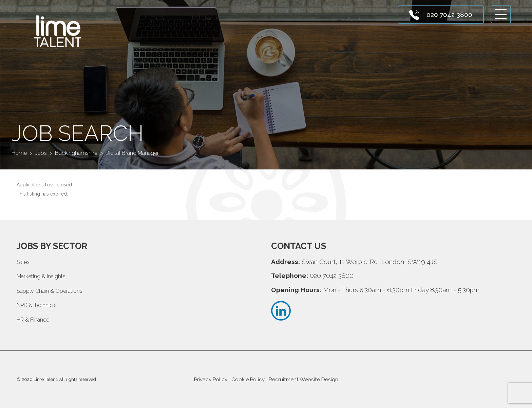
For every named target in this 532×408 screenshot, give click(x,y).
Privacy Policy (211, 380)
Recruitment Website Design (303, 380)
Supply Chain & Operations (50, 291)
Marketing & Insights (41, 276)
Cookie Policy (248, 380)
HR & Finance (33, 320)
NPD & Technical (37, 305)
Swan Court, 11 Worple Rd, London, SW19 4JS (370, 262)
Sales (23, 262)
